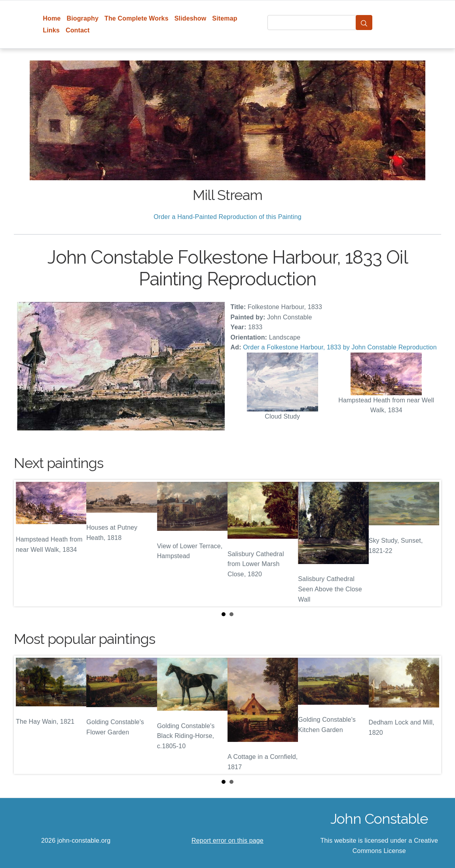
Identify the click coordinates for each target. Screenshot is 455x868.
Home (52, 18)
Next (429, 543)
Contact (78, 30)
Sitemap (225, 18)
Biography (82, 18)
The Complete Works (136, 18)
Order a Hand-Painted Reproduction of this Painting (227, 217)
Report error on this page (227, 841)
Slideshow (191, 18)
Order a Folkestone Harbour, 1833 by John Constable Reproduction (340, 347)
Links (51, 30)
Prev (26, 543)
